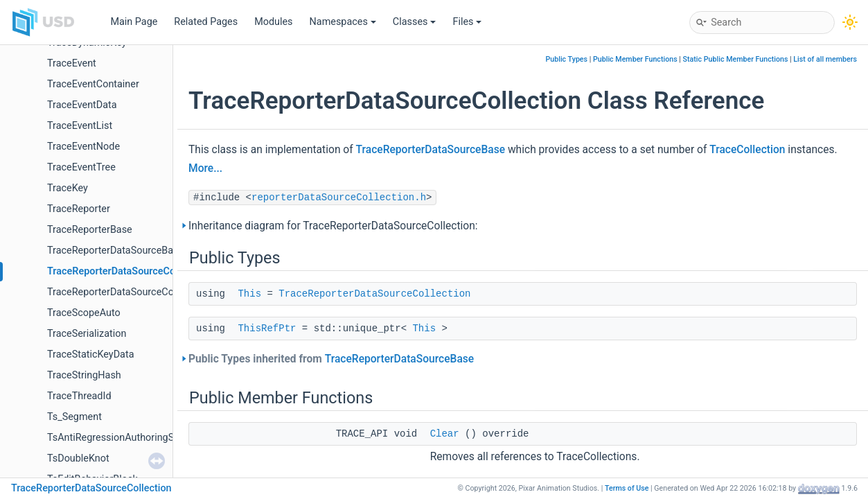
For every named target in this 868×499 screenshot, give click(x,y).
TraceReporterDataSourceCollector (124, 292)
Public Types (566, 59)
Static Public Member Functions (736, 59)
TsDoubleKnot (78, 458)
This (249, 294)
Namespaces (343, 22)
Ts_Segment (74, 417)
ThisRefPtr (267, 329)
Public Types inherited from (331, 359)
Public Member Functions (635, 59)
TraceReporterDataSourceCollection (128, 271)
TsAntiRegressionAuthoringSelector (126, 438)
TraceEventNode (83, 147)
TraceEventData (82, 105)
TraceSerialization (87, 334)
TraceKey (68, 188)
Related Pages (206, 22)
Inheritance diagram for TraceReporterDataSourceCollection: (333, 226)
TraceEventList (80, 126)
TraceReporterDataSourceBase (115, 251)
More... (205, 168)
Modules (273, 22)
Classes (415, 22)
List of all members (825, 59)
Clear (445, 434)
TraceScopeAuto (84, 313)
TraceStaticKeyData (90, 354)
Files (467, 22)
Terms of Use (627, 488)
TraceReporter (79, 209)
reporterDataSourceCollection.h (339, 198)
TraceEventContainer (93, 84)
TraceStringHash (84, 375)
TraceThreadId (79, 396)
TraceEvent (72, 63)
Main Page (134, 22)
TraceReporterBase (90, 230)
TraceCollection (747, 150)
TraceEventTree (81, 167)
